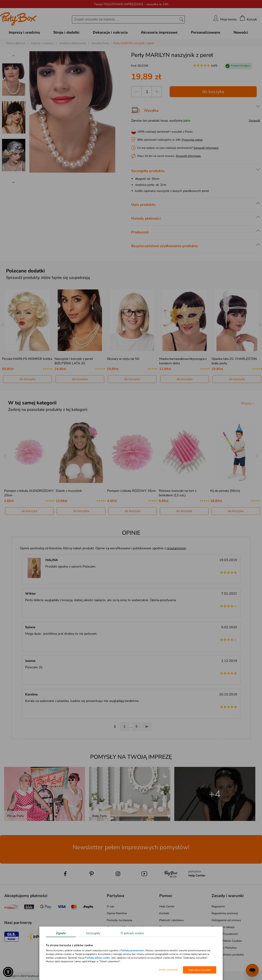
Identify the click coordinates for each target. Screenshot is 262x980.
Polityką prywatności (132, 950)
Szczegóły (93, 933)
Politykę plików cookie (97, 958)
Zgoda (61, 933)
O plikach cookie (132, 933)
